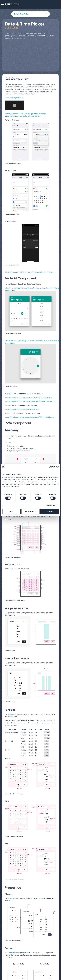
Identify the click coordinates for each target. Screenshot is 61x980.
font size (11, 714)
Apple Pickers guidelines (14, 98)
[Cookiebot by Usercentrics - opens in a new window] (50, 467)
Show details (50, 505)
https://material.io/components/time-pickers (22, 409)
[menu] (3, 4)
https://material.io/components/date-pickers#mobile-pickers (28, 397)
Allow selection (30, 511)
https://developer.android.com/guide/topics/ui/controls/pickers (29, 417)
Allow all (50, 511)
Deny (11, 511)
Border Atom (13, 951)
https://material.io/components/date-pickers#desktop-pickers (29, 401)
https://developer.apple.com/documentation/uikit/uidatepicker (29, 272)
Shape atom (12, 897)
